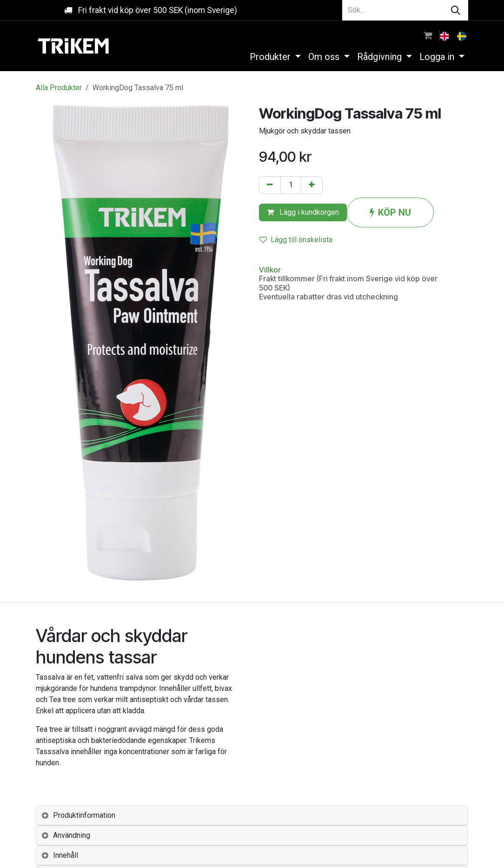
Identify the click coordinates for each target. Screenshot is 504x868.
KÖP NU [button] (390, 212)
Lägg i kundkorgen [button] (303, 212)
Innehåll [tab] (66, 855)
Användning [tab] (72, 835)
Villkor (270, 270)
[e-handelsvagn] (428, 35)
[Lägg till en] (312, 185)
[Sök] (456, 10)
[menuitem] (445, 35)
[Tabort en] (270, 185)
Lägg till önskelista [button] (296, 240)
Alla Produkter (59, 88)
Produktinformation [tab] (84, 815)
